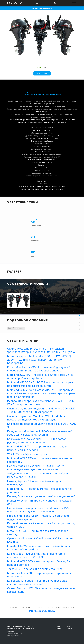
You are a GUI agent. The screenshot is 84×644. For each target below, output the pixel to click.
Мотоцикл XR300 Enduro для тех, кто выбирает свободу (37, 533)
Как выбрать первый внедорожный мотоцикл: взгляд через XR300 (42, 525)
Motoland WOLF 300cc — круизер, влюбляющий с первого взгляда (39, 563)
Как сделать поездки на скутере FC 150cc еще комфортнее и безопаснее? (37, 582)
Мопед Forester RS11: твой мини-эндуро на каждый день (39, 502)
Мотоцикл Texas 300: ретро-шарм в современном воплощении (39, 575)
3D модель (27, 93)
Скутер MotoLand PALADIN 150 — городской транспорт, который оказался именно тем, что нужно (41, 350)
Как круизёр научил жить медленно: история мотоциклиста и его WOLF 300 (36, 555)
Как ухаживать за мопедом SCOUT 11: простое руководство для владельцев (37, 441)
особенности (51, 94)
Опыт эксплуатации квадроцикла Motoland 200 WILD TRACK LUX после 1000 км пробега (41, 410)
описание (57, 94)
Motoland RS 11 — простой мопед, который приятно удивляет (39, 491)
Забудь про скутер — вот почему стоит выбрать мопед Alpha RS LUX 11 (38, 475)
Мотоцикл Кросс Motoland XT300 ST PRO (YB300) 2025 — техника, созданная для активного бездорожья (39, 360)
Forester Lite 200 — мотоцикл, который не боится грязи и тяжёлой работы (39, 548)
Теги (69, 626)
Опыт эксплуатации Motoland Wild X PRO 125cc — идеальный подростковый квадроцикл (39, 418)
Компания (59, 629)
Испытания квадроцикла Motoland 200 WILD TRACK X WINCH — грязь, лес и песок (42, 403)
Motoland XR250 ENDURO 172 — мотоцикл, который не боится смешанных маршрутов (40, 384)
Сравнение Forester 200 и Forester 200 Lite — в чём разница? (40, 540)
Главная (59, 626)
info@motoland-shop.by (42, 611)
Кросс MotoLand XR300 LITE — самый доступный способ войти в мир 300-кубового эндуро (39, 369)
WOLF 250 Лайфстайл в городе (27, 454)
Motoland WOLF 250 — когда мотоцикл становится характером (39, 460)
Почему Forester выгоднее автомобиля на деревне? (41, 496)
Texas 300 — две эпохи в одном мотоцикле (35, 569)
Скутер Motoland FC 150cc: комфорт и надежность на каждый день (41, 590)
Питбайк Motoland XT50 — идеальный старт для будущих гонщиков (38, 517)
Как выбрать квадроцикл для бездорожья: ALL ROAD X (42, 426)
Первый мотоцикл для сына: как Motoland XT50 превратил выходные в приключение (38, 510)
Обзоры (70, 629)
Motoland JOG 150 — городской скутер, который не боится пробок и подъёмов (40, 377)
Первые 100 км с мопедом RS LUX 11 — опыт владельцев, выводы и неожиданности (35, 468)
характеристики (37, 94)
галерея (42, 94)
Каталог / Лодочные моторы (42, 8)
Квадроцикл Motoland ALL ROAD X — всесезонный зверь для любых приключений (40, 433)
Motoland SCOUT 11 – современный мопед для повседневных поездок (37, 448)
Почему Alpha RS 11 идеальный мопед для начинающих (34, 483)
